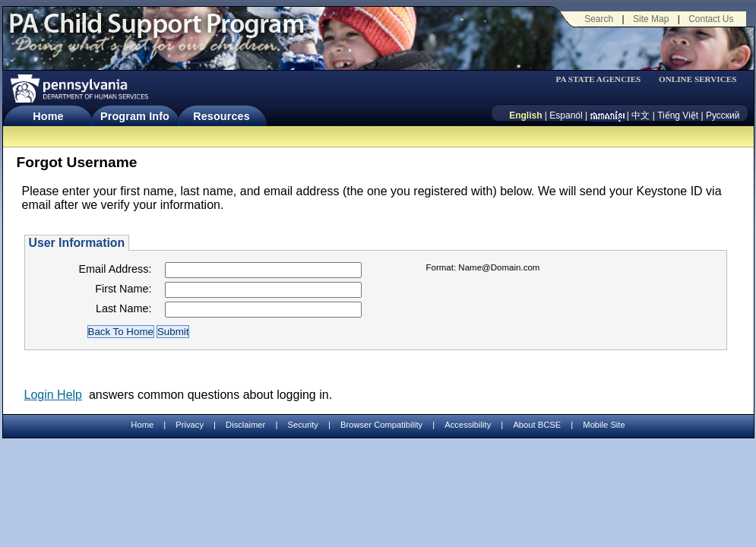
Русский (723, 115)
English (525, 115)
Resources (221, 116)
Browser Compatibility (381, 425)
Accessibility (468, 425)
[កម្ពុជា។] (607, 115)
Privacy (190, 425)
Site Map (651, 19)
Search (599, 19)
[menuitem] (603, 79)
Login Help (54, 395)
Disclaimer (245, 425)
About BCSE (537, 425)
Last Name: (124, 308)
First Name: (123, 289)
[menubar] (603, 79)
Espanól (566, 115)
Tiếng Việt (678, 115)
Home (48, 116)
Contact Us (711, 19)
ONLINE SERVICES (698, 79)
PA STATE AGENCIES (598, 79)
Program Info (135, 116)
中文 (641, 115)
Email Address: (115, 269)
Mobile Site (604, 425)
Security (302, 425)
